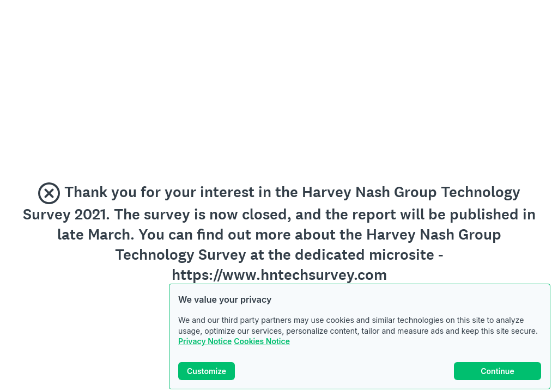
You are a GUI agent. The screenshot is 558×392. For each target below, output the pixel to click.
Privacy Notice (205, 341)
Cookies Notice (262, 341)
